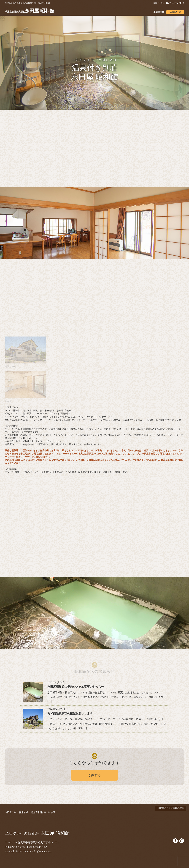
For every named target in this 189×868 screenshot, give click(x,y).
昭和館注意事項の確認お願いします (70, 714)
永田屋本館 (159, 12)
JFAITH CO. (25, 851)
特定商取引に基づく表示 (43, 812)
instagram (182, 841)
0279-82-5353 (175, 3)
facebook (175, 841)
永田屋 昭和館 (30, 11)
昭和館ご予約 (175, 12)
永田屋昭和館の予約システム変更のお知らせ (76, 687)
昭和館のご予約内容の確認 (171, 808)
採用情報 (24, 812)
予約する (94, 775)
